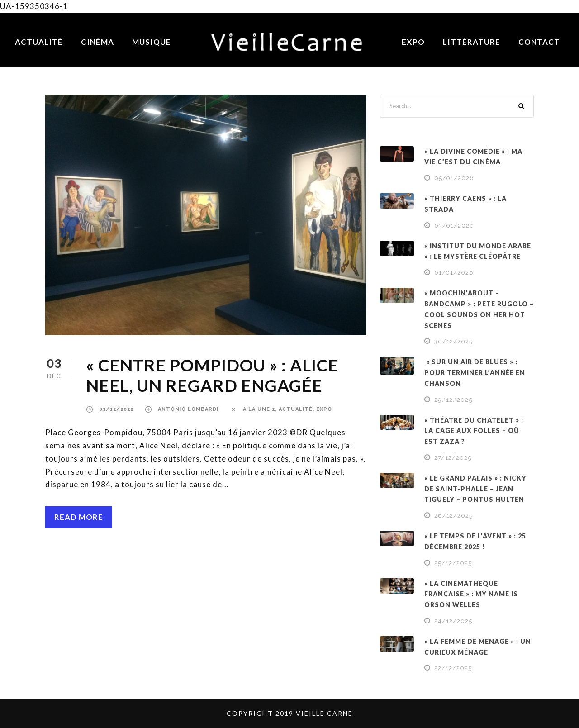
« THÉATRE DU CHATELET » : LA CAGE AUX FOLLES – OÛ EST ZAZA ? (474, 431)
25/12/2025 (453, 563)
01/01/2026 (454, 273)
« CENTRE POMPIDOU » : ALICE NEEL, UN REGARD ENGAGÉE (212, 375)
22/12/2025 (453, 668)
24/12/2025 (453, 621)
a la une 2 (259, 409)
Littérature (472, 42)
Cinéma (97, 42)
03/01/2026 (454, 226)
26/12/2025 (453, 516)
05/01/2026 (454, 178)
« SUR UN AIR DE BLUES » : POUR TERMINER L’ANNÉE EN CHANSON (475, 373)
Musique (152, 42)
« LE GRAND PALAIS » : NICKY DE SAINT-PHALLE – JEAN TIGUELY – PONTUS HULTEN (475, 489)
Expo (413, 42)
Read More (79, 517)
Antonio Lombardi (188, 409)
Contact (539, 42)
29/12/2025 (453, 400)
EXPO (324, 409)
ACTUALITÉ (296, 409)
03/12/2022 (116, 409)
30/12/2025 (453, 341)
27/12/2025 (453, 458)
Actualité (39, 42)
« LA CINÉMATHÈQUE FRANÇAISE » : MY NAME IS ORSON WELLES (471, 594)
